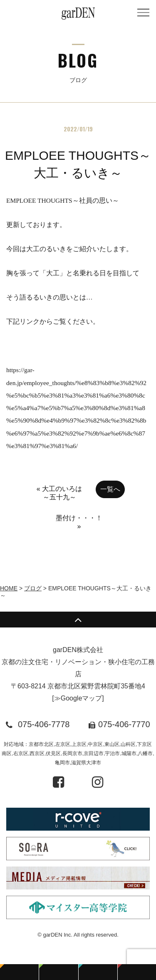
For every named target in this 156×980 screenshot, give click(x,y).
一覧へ (110, 489)
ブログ (33, 588)
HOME (9, 588)
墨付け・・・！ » (79, 522)
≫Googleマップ (78, 698)
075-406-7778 (44, 724)
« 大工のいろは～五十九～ (59, 493)
